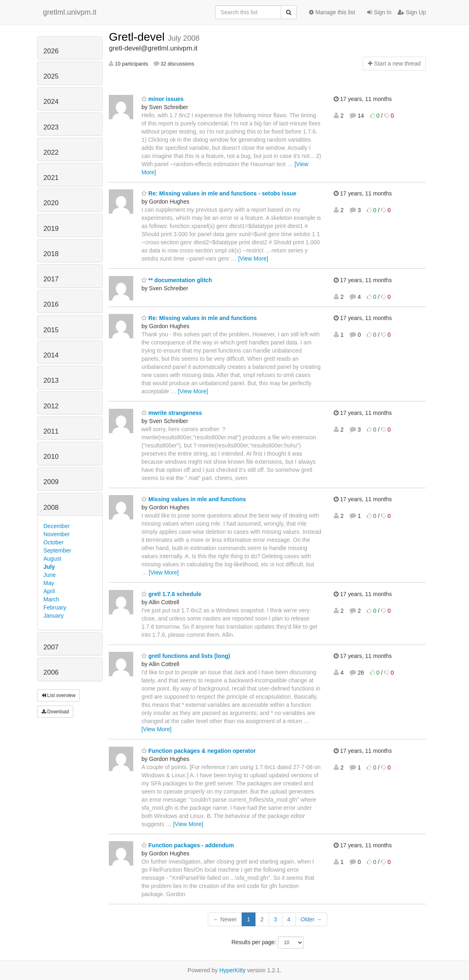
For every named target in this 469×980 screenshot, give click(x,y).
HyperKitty (232, 970)
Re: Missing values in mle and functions (199, 318)
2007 (51, 647)
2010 (51, 457)
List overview (59, 695)
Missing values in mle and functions (194, 499)
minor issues (162, 99)
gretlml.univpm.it (70, 12)
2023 (51, 127)
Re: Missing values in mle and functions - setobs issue (219, 193)
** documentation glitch (177, 280)
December (57, 526)
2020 (51, 203)
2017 (51, 279)
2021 (51, 178)
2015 (51, 330)
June (50, 575)
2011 (51, 431)
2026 (51, 51)
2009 (51, 482)
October (54, 542)
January (54, 616)
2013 (51, 380)
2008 (51, 508)
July (49, 567)
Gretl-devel (138, 37)
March (52, 599)
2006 (51, 672)
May (49, 583)
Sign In (379, 12)
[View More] (253, 259)
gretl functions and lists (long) (186, 656)
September (57, 550)
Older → (311, 919)
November (57, 534)
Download (55, 712)
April (49, 591)
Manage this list (332, 12)
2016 (51, 304)
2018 (51, 254)
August (53, 559)
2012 (51, 406)
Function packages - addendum (188, 845)
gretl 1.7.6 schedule (171, 594)
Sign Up (412, 12)
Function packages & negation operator (199, 751)
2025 (51, 76)
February (55, 607)
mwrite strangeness (172, 413)
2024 (51, 102)
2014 (51, 355)
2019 (51, 229)
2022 (51, 152)
